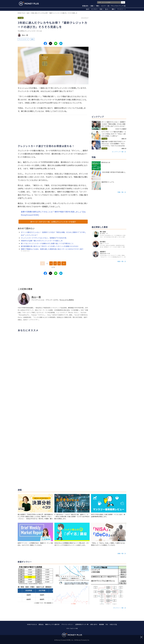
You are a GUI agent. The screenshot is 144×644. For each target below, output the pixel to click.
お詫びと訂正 (113, 624)
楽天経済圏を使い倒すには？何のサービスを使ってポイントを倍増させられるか (50, 246)
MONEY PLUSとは (32, 624)
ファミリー (121, 9)
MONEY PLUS (21, 13)
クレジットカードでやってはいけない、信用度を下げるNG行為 (44, 238)
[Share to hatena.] (61, 43)
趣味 (114, 9)
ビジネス (95, 9)
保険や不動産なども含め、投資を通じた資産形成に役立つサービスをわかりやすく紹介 (52, 249)
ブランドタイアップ (118, 6)
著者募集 (101, 624)
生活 (88, 9)
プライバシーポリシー (67, 624)
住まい (108, 9)
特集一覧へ (121, 192)
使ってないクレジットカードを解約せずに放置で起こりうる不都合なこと (47, 243)
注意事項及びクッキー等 (82, 624)
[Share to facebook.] (45, 43)
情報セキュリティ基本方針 (52, 624)
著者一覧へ (121, 261)
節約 (32, 39)
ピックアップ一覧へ (118, 152)
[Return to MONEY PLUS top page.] (29, 4)
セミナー (105, 6)
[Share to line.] (56, 43)
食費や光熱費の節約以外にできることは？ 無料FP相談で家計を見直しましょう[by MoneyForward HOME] (53, 213)
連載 (93, 6)
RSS (107, 624)
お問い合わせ (94, 624)
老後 (102, 9)
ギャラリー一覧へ (119, 608)
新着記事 (86, 6)
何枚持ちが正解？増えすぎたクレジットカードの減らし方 (42, 241)
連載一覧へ (121, 553)
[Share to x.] (50, 43)
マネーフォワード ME (72, 628)
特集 (98, 6)
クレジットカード (23, 39)
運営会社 (41, 624)
